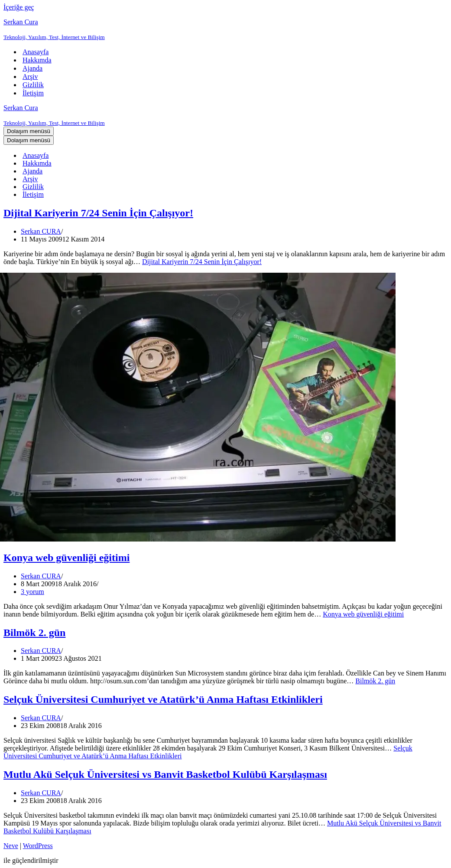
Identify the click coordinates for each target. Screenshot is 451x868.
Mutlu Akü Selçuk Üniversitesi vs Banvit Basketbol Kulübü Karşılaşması (165, 774)
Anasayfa (36, 52)
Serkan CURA (41, 231)
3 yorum (32, 592)
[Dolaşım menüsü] (29, 131)
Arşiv (30, 77)
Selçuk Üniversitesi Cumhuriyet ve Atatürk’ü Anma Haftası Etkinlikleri (163, 699)
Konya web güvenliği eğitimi (67, 558)
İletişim (33, 93)
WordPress (38, 846)
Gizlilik (33, 85)
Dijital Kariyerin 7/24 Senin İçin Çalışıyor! (98, 213)
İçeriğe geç (19, 7)
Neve (11, 846)
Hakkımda (37, 60)
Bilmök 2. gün (34, 633)
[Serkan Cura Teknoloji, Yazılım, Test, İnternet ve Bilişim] (225, 29)
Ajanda (32, 68)
